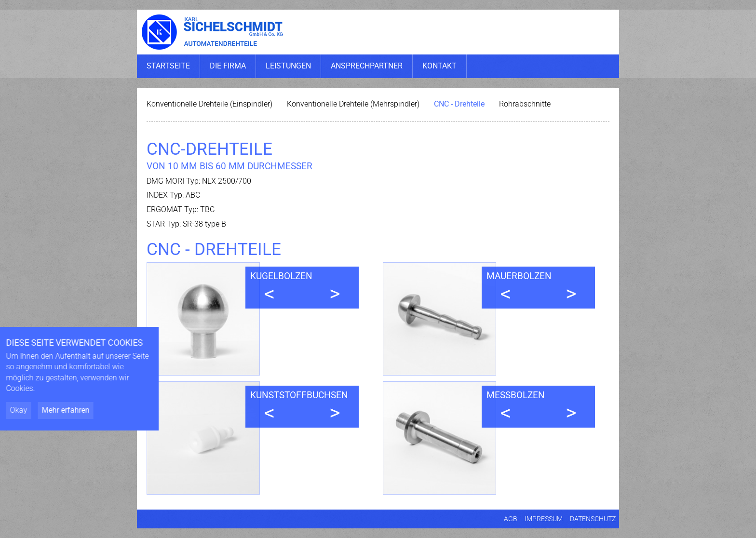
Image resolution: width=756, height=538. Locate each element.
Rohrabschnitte (525, 104)
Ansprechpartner (367, 66)
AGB (511, 519)
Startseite (168, 66)
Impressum (544, 519)
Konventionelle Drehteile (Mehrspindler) (353, 104)
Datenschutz (593, 519)
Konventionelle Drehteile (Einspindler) (209, 104)
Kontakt (439, 66)
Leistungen (288, 66)
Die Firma (228, 66)
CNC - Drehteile (459, 104)
